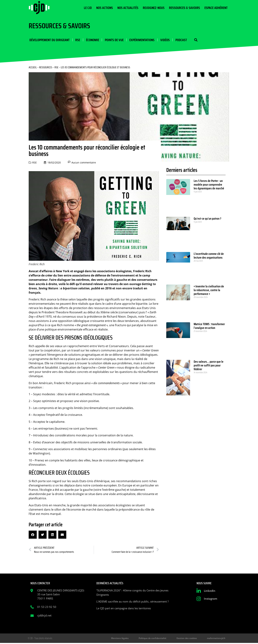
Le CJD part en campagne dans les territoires (124, 609)
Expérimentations (140, 40)
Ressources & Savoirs (184, 8)
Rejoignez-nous (154, 8)
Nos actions (105, 8)
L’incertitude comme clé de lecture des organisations (209, 256)
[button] (193, 40)
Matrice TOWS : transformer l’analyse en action (209, 326)
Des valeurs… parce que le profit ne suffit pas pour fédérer (209, 366)
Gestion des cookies (191, 639)
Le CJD (88, 8)
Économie (91, 40)
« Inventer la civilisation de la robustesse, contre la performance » (209, 290)
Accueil (33, 68)
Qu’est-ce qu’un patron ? (207, 219)
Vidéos (163, 40)
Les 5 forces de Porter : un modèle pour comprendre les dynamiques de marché (209, 185)
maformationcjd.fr (217, 639)
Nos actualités (128, 8)
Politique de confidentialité (160, 639)
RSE (77, 40)
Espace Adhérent (216, 8)
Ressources (46, 68)
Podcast (179, 40)
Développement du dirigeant (49, 40)
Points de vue (113, 40)
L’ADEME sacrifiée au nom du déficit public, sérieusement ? (132, 602)
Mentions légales (130, 639)
